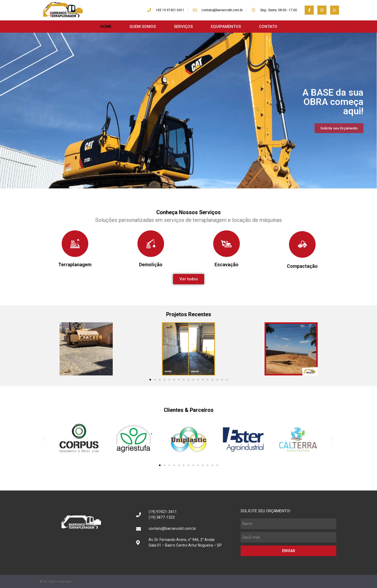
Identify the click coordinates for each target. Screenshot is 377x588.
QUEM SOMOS (143, 27)
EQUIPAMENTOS (226, 27)
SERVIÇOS (183, 27)
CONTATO (268, 27)
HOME (106, 27)
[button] (45, 349)
